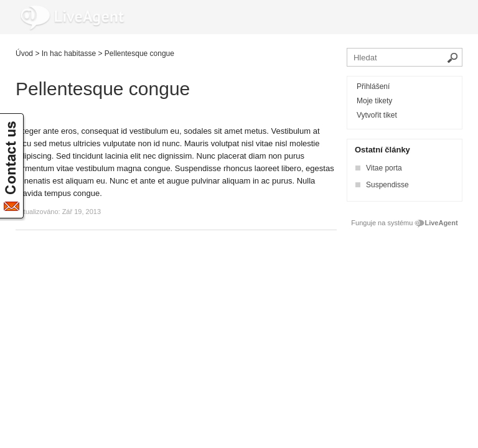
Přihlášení (373, 86)
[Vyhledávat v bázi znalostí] (405, 57)
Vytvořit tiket (377, 115)
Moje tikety (374, 101)
